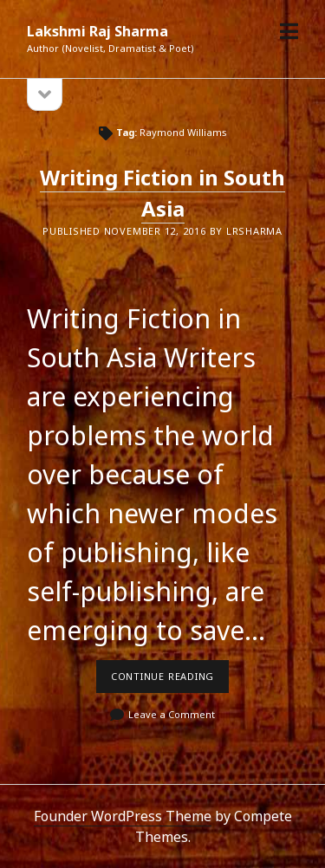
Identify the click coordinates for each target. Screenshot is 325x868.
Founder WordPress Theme (123, 816)
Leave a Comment (172, 714)
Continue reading (170, 681)
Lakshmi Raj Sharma (97, 31)
